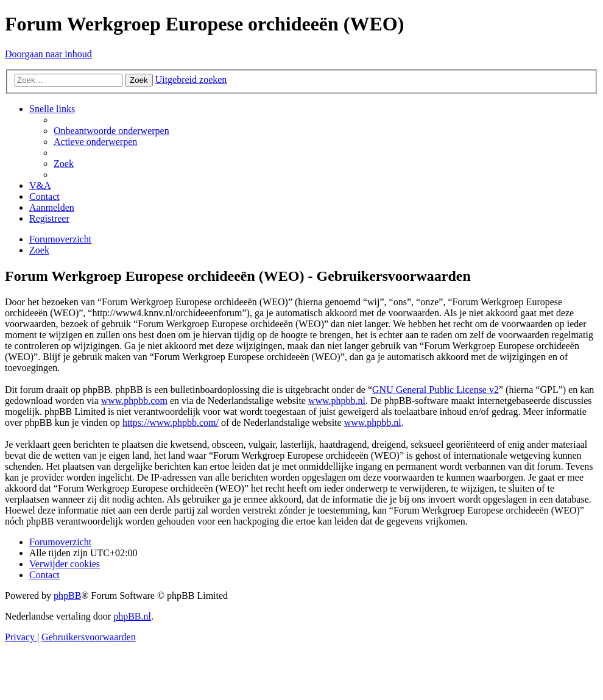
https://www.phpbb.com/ (171, 422)
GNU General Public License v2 (435, 390)
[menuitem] (111, 131)
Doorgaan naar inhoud (48, 54)
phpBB (67, 596)
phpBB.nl (132, 616)
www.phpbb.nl (337, 401)
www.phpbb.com (134, 401)
